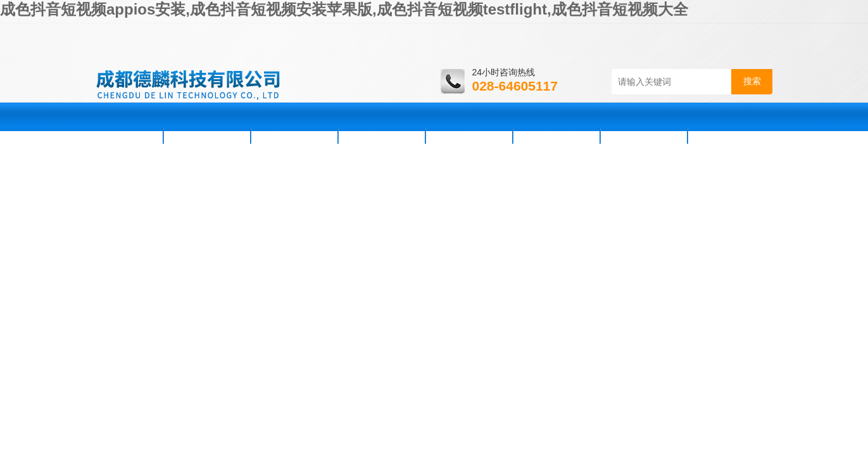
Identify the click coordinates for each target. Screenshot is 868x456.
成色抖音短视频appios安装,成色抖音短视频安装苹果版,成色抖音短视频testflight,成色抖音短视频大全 (344, 9)
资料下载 (557, 136)
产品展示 (382, 136)
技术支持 (469, 136)
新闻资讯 (294, 136)
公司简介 (207, 136)
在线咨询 (644, 136)
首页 (129, 136)
